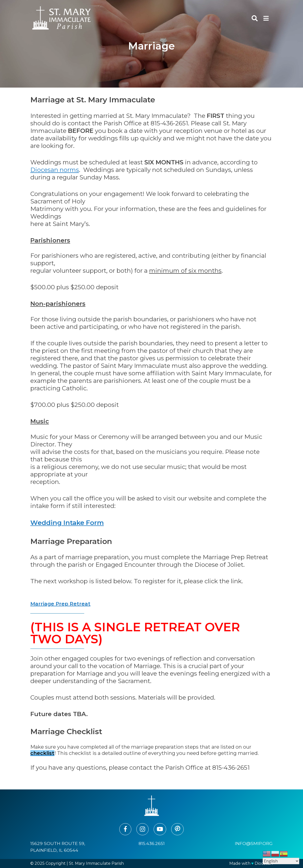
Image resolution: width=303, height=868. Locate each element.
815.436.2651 (152, 843)
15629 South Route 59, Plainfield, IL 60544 (58, 847)
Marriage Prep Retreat (60, 604)
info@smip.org (254, 843)
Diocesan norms (55, 170)
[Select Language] (281, 861)
